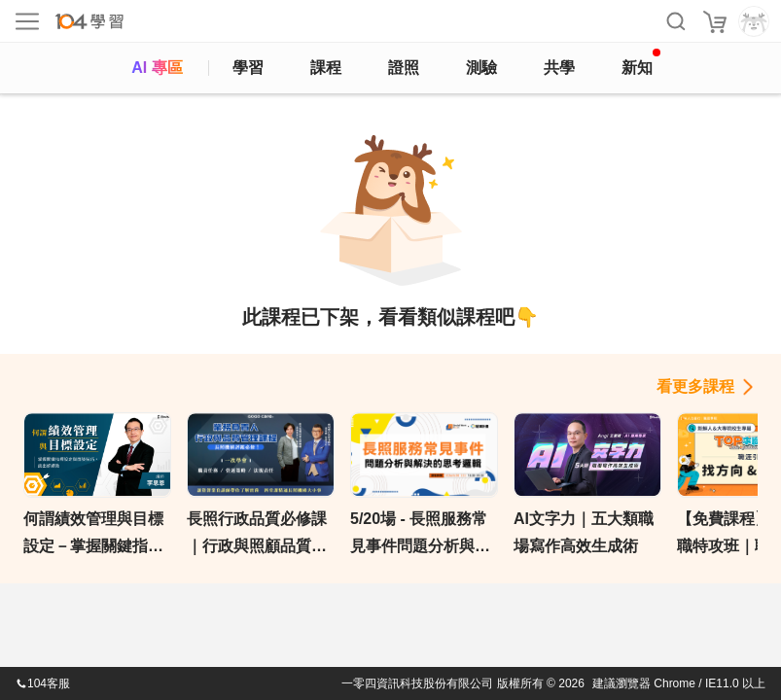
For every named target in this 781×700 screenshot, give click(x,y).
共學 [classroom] (559, 68)
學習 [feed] (248, 68)
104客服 (43, 683)
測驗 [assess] (481, 68)
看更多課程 (695, 386)
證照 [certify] (404, 68)
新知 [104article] (641, 62)
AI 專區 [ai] (157, 68)
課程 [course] (326, 68)
